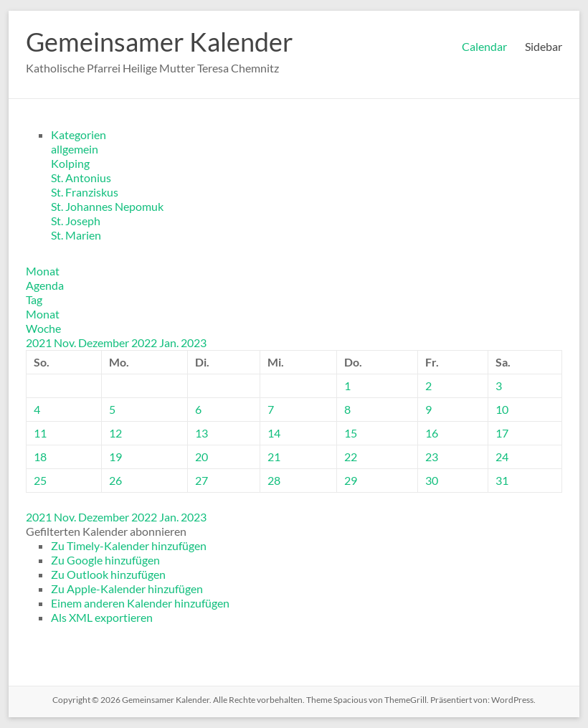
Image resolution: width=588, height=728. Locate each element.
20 (201, 457)
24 (502, 457)
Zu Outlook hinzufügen (108, 574)
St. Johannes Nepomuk (107, 206)
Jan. (170, 342)
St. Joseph (76, 221)
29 (351, 480)
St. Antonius (81, 178)
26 (115, 480)
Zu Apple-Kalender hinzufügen (127, 588)
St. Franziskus (85, 192)
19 (115, 457)
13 (201, 433)
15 (351, 433)
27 (201, 480)
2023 (194, 342)
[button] (106, 531)
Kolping (70, 163)
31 (502, 480)
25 (40, 480)
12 (115, 433)
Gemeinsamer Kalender (160, 42)
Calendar (484, 46)
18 (40, 457)
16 (432, 433)
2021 (40, 342)
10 (502, 409)
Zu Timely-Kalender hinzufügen (129, 545)
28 (274, 480)
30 (432, 480)
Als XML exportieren (102, 617)
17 (502, 433)
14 (274, 433)
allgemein (75, 149)
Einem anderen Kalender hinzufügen (140, 603)
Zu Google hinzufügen (105, 560)
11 (40, 433)
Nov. (66, 342)
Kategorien (79, 134)
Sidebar (544, 46)
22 (351, 457)
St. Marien (76, 235)
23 (432, 457)
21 (274, 457)
